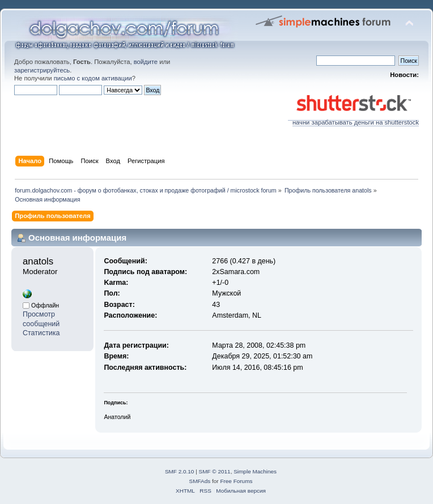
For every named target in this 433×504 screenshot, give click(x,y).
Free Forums (236, 481)
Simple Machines (255, 471)
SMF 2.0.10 (180, 471)
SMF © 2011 (215, 471)
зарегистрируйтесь (42, 70)
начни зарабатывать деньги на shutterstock (353, 119)
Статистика (41, 333)
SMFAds (200, 481)
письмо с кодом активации (93, 78)
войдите (146, 62)
